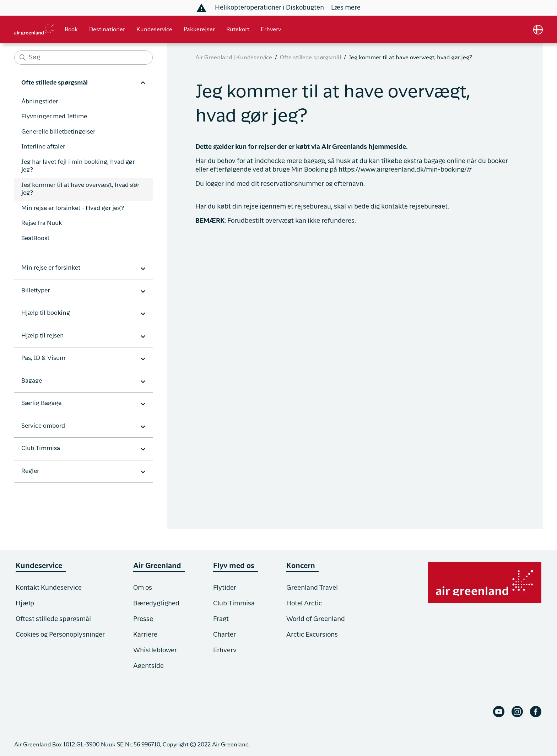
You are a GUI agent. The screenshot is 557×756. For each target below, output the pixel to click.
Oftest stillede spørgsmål (53, 619)
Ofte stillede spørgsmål (310, 58)
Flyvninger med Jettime (54, 117)
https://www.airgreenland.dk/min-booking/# (405, 170)
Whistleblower (155, 650)
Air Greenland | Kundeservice (234, 58)
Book (71, 30)
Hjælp (25, 604)
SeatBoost (35, 239)
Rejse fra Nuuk (42, 223)
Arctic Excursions (312, 635)
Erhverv (271, 30)
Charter (225, 635)
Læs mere (346, 8)
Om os (143, 588)
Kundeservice (154, 30)
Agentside (148, 666)
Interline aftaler (43, 147)
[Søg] (83, 58)
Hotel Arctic (304, 604)
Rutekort (238, 30)
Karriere (145, 635)
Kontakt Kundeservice (49, 588)
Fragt (221, 619)
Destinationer (107, 30)
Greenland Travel (312, 588)
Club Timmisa (234, 604)
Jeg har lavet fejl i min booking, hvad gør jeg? (78, 166)
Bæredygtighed (156, 604)
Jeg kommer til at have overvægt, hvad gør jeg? (80, 189)
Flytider (225, 588)
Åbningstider (40, 102)
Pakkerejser (199, 30)
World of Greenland (316, 619)
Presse (143, 619)
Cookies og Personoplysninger (60, 635)
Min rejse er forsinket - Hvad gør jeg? (73, 208)
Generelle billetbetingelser (58, 132)
